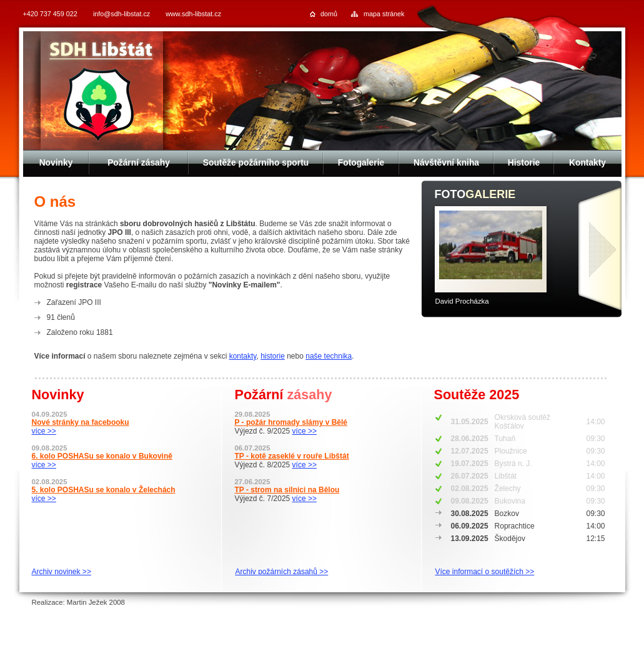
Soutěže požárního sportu (256, 163)
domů (329, 14)
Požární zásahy (139, 163)
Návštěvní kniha (446, 163)
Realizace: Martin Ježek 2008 (78, 602)
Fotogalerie (361, 163)
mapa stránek (384, 14)
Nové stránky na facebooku (81, 422)
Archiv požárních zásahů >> (282, 572)
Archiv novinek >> (62, 572)
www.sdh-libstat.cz (193, 14)
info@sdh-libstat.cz (121, 14)
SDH (102, 51)
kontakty (243, 356)
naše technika (329, 356)
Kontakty (587, 163)
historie (273, 356)
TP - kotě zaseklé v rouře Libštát (292, 456)
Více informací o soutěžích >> (485, 572)
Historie (524, 163)
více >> (44, 431)
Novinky (56, 163)
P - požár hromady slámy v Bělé (291, 422)
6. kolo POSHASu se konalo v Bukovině (102, 456)
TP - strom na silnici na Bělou (287, 490)
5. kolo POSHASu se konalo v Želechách (104, 490)
